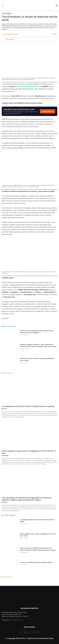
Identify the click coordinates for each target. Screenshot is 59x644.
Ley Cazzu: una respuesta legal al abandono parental (36, 562)
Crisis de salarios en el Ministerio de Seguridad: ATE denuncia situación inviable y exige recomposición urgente (27, 499)
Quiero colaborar (48, 111)
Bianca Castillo (10, 39)
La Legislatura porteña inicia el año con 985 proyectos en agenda (28, 406)
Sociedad (7, 13)
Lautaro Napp (5, 455)
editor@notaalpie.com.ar (17, 620)
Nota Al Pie (4, 409)
